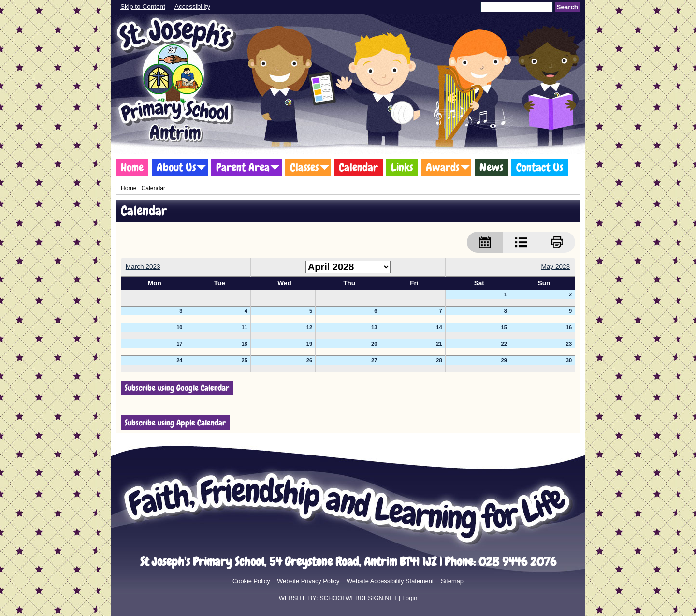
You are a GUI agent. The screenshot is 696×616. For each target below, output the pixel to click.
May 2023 (555, 267)
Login (410, 598)
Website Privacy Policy (308, 581)
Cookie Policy (251, 581)
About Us (176, 167)
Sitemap (452, 581)
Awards (442, 167)
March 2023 (143, 267)
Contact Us (540, 167)
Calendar (358, 167)
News (491, 167)
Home (132, 167)
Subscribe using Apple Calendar (175, 423)
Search (567, 7)
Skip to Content (143, 7)
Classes (304, 167)
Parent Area (243, 167)
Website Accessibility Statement (390, 581)
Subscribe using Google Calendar (177, 388)
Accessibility (192, 7)
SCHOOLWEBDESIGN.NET (358, 598)
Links (402, 167)
